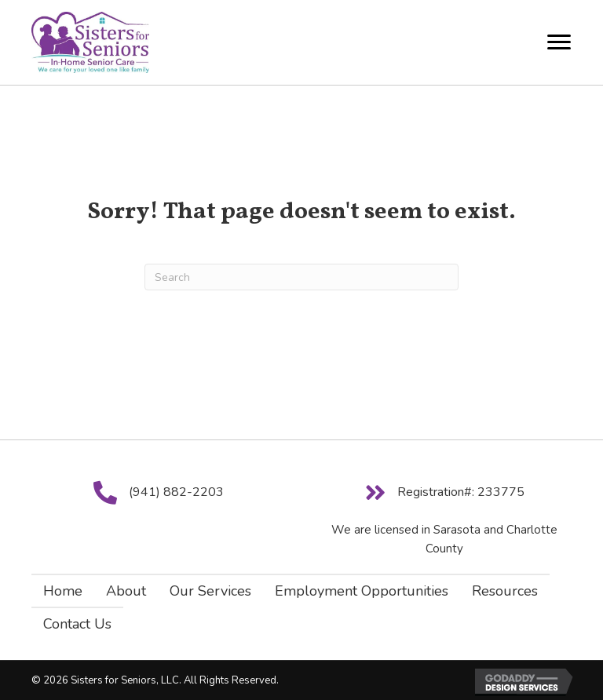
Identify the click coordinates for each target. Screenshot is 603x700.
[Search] (301, 277)
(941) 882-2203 (176, 492)
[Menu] (559, 42)
